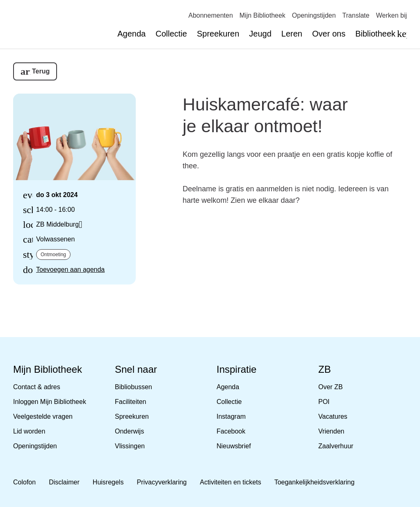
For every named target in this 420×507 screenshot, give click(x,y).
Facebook (231, 431)
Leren (292, 34)
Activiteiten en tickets (230, 482)
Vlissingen (130, 446)
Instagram (231, 416)
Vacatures (333, 416)
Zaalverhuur (336, 446)
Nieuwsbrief (234, 446)
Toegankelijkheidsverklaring (315, 482)
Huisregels (108, 482)
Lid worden (29, 431)
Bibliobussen (134, 387)
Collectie (171, 34)
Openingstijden (314, 15)
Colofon (24, 482)
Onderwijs (129, 431)
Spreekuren (218, 34)
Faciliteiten (130, 402)
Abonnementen (211, 15)
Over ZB (331, 387)
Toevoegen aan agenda (70, 270)
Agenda (131, 34)
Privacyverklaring (162, 482)
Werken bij (391, 15)
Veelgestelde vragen (43, 416)
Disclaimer (64, 482)
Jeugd (260, 34)
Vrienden (331, 431)
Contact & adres (37, 387)
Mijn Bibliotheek (262, 15)
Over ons (329, 34)
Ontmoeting (53, 255)
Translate (356, 15)
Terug (41, 71)
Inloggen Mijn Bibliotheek (50, 402)
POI (324, 402)
